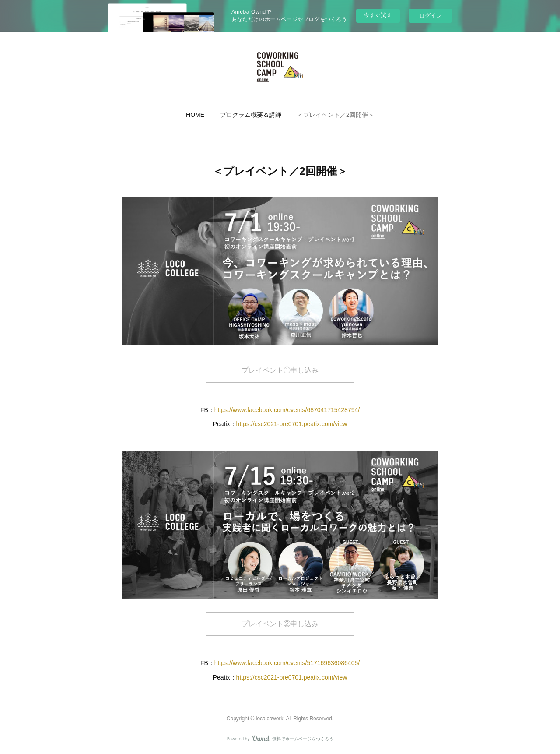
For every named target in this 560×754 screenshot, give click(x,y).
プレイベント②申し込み (280, 624)
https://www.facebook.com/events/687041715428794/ (287, 410)
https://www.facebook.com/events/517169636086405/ (287, 663)
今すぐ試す (378, 15)
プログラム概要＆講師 (251, 115)
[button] (195, 115)
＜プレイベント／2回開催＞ (336, 115)
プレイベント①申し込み (280, 370)
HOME (195, 115)
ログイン (430, 16)
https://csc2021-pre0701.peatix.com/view (292, 424)
